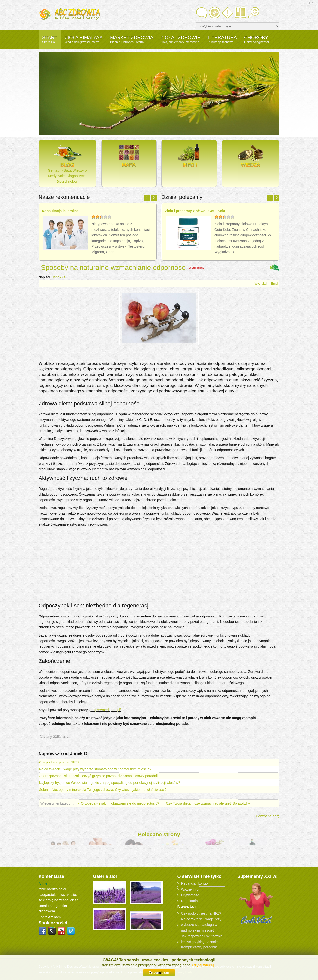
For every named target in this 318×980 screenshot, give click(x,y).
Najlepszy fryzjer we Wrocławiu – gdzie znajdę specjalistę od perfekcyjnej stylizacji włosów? (110, 783)
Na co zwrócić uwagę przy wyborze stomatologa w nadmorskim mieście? (95, 769)
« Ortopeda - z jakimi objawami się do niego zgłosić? (119, 803)
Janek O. (59, 277)
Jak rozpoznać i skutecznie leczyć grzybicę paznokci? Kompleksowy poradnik (99, 776)
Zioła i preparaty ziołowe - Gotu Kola (195, 211)
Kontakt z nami (50, 917)
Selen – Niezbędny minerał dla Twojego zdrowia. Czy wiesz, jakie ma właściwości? (103, 790)
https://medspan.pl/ (106, 710)
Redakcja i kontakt (195, 883)
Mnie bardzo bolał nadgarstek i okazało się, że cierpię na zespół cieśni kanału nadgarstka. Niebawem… (59, 900)
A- (316, 3)
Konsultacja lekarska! (60, 211)
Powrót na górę (268, 816)
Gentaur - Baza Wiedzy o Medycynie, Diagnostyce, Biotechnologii (67, 163)
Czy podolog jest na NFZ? (59, 762)
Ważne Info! (190, 889)
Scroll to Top (159, 955)
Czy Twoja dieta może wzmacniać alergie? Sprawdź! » (208, 803)
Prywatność (190, 895)
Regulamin (189, 901)
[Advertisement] (159, 356)
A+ (309, 3)
